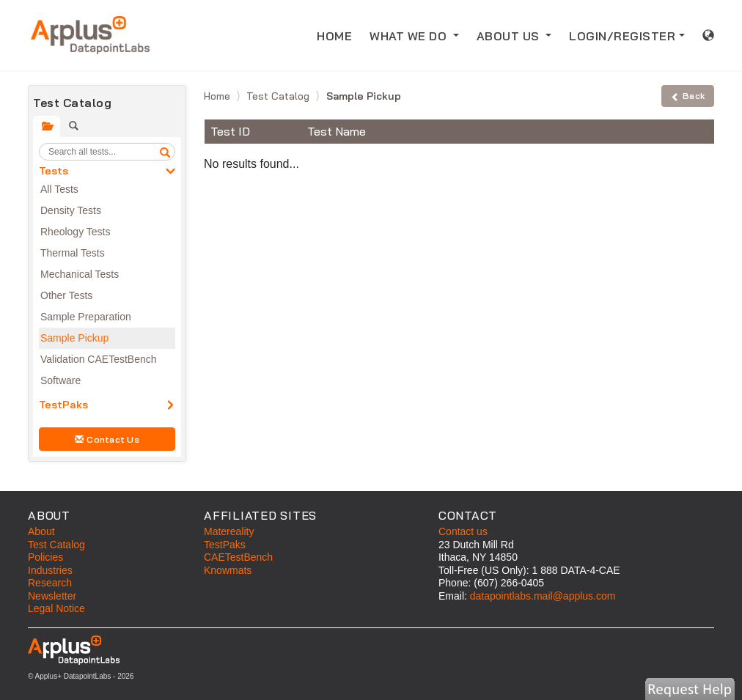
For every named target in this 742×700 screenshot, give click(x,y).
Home (218, 96)
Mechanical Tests (80, 274)
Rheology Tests (75, 232)
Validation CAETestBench (99, 359)
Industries (50, 570)
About (41, 531)
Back (688, 96)
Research (50, 583)
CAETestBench (238, 557)
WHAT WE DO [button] (410, 36)
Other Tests (66, 295)
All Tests (59, 189)
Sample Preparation (86, 317)
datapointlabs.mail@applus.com (543, 596)
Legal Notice (56, 608)
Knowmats (228, 570)
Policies (45, 557)
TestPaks (63, 405)
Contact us (463, 531)
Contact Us (107, 439)
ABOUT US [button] (510, 36)
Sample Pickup (74, 338)
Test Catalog (279, 96)
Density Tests (71, 210)
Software (60, 380)
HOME (339, 35)
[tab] (47, 126)
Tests (54, 171)
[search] (165, 152)
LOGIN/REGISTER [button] (622, 36)
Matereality (229, 531)
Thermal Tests (73, 253)
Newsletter (52, 596)
